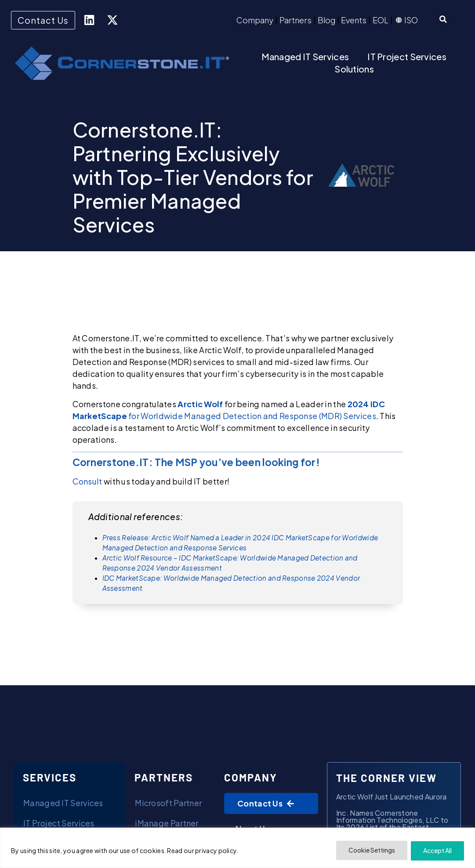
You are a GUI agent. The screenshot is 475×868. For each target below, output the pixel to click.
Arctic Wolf (200, 404)
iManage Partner (167, 823)
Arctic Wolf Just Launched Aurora (392, 797)
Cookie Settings (370, 851)
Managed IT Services (305, 56)
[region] (237, 848)
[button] (443, 20)
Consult (87, 481)
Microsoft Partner (168, 803)
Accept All (437, 851)
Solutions (354, 69)
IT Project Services (407, 56)
